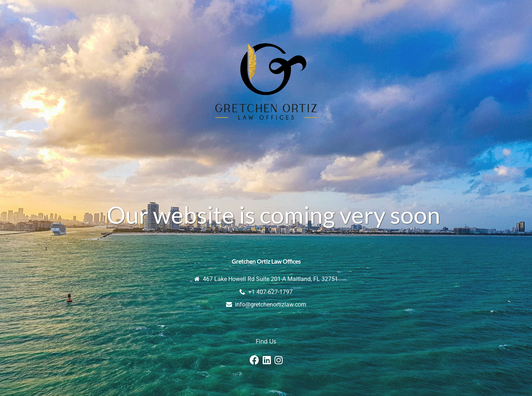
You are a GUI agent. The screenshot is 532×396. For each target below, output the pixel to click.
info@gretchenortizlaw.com (271, 304)
